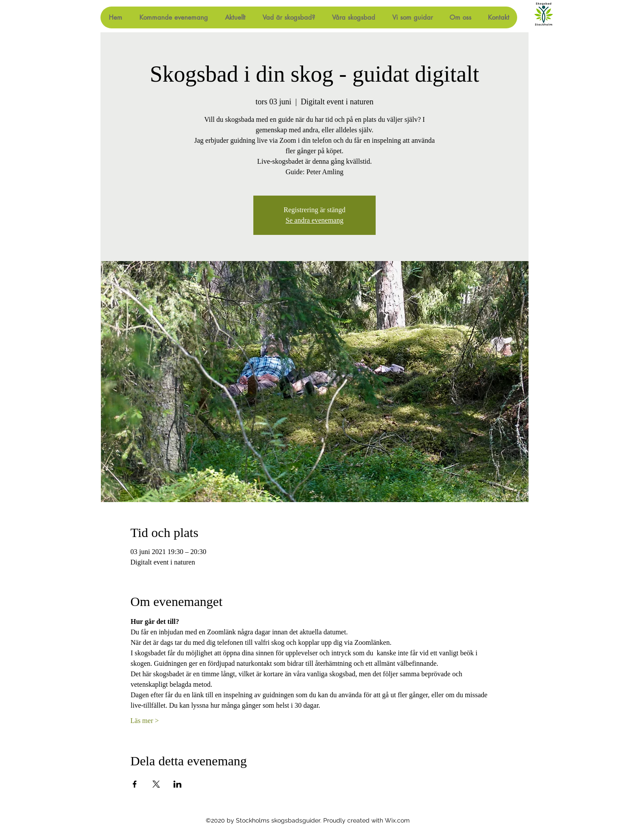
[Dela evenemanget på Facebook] (135, 784)
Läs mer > (145, 721)
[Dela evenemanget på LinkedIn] (178, 784)
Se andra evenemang (314, 220)
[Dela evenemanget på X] (156, 784)
